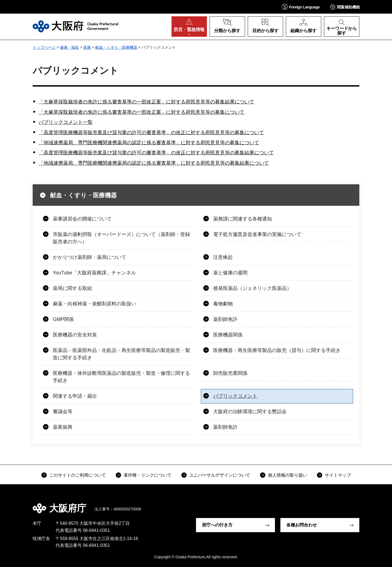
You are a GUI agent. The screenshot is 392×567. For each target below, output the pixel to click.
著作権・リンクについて (148, 475)
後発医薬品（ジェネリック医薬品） (252, 288)
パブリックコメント (235, 396)
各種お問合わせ (302, 525)
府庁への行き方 (217, 525)
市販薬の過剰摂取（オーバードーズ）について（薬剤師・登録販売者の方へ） (121, 238)
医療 (87, 47)
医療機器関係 (228, 335)
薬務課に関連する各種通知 (243, 219)
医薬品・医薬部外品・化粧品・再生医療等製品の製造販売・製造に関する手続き (121, 354)
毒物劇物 (223, 304)
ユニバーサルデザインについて (220, 475)
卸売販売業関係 (230, 373)
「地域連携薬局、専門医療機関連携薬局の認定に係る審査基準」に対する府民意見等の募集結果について (154, 163)
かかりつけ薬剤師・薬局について (90, 257)
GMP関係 (63, 319)
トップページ (44, 47)
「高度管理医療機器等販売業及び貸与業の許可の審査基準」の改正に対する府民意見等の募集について (151, 133)
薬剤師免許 (225, 319)
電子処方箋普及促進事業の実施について (257, 234)
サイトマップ (338, 475)
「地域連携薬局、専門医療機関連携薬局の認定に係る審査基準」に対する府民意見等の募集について (149, 143)
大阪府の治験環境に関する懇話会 (250, 412)
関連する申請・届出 (75, 396)
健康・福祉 (69, 47)
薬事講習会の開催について (82, 219)
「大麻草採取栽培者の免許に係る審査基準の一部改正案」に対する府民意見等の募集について (142, 112)
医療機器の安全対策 (75, 335)
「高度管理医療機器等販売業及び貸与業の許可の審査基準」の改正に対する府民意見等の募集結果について (156, 153)
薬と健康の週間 (230, 273)
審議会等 (63, 412)
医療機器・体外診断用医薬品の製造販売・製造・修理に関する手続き (121, 377)
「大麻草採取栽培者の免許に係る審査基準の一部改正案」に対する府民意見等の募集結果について (146, 102)
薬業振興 (63, 427)
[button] (301, 7)
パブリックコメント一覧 (66, 122)
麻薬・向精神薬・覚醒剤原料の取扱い (94, 304)
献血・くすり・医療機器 (116, 47)
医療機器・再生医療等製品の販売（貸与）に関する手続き (277, 350)
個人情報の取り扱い (287, 475)
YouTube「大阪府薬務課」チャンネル (94, 273)
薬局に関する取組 (72, 288)
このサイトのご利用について (78, 475)
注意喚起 (223, 257)
